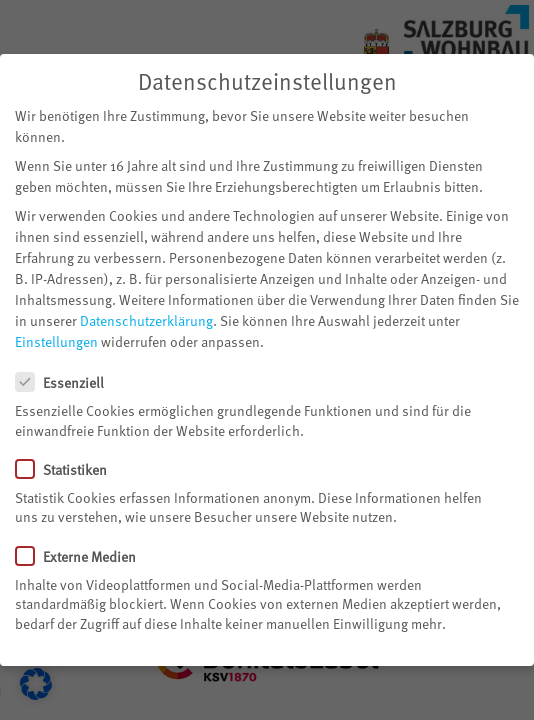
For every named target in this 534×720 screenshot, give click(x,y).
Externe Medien (84, 551)
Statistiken (69, 464)
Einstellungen (56, 337)
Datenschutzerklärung (146, 316)
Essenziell (68, 377)
